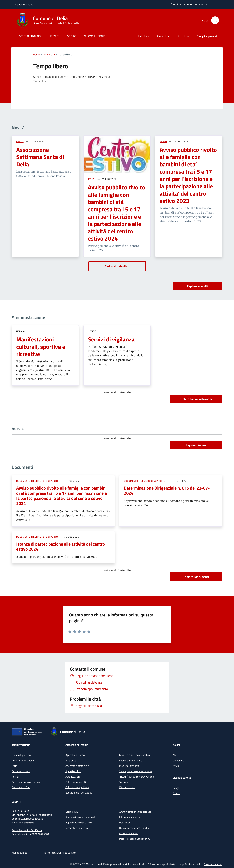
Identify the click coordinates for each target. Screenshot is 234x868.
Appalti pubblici (73, 771)
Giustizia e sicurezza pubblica (134, 755)
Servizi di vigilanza (111, 339)
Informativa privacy (130, 817)
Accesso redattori (213, 864)
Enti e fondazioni (21, 771)
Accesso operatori (129, 833)
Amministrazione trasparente (189, 4)
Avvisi (176, 766)
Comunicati (179, 761)
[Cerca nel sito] (215, 20)
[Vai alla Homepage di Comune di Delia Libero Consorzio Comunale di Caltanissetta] (49, 20)
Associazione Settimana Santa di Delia (40, 157)
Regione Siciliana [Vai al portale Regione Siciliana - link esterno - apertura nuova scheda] (24, 4)
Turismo (123, 782)
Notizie (177, 755)
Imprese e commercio (131, 761)
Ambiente (71, 761)
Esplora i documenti (196, 577)
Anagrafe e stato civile (77, 766)
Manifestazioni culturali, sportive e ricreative (41, 347)
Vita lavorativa (127, 787)
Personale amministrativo (26, 782)
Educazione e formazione (79, 793)
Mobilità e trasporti (129, 766)
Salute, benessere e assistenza (136, 771)
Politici (15, 777)
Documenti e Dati (21, 787)
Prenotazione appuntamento (81, 817)
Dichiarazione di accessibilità (134, 828)
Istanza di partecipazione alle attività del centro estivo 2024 (61, 546)
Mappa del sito (19, 853)
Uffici (15, 766)
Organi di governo (21, 755)
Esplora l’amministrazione (196, 399)
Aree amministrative (23, 761)
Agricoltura (143, 36)
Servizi (72, 36)
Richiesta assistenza (77, 828)
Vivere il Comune (96, 36)
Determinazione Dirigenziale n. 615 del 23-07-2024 (167, 490)
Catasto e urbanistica (77, 782)
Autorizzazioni (73, 777)
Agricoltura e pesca (76, 755)
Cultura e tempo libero (77, 787)
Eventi (176, 793)
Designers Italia (192, 864)
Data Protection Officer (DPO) (135, 839)
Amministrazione (31, 36)
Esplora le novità (198, 286)
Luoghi (177, 788)
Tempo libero (164, 36)
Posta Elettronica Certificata (27, 830)
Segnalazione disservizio (79, 822)
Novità (55, 36)
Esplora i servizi (196, 445)
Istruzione (183, 36)
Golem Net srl (133, 864)
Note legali (125, 822)
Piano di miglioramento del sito (59, 853)
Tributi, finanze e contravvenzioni (137, 777)
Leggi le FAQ (72, 812)
